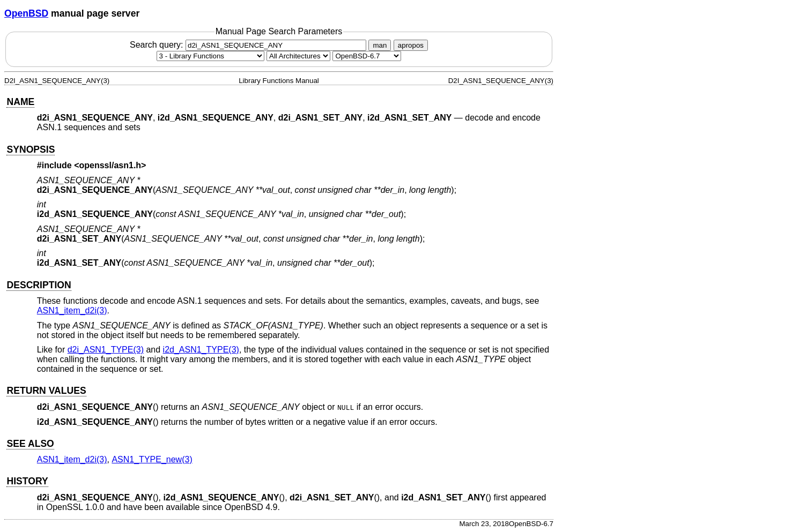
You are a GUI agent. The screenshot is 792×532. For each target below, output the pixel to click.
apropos (411, 45)
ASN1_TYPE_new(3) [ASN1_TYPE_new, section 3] (152, 459)
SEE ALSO (30, 444)
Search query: (249, 45)
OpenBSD (26, 13)
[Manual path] (367, 56)
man (380, 45)
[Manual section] (210, 56)
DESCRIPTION (39, 285)
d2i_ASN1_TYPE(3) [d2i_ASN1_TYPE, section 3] (106, 350)
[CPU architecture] (298, 56)
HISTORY (27, 481)
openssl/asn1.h (110, 165)
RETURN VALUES (46, 391)
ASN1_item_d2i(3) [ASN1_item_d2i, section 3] (72, 310)
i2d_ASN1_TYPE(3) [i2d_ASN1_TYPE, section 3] (201, 350)
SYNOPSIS (31, 149)
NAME (20, 102)
